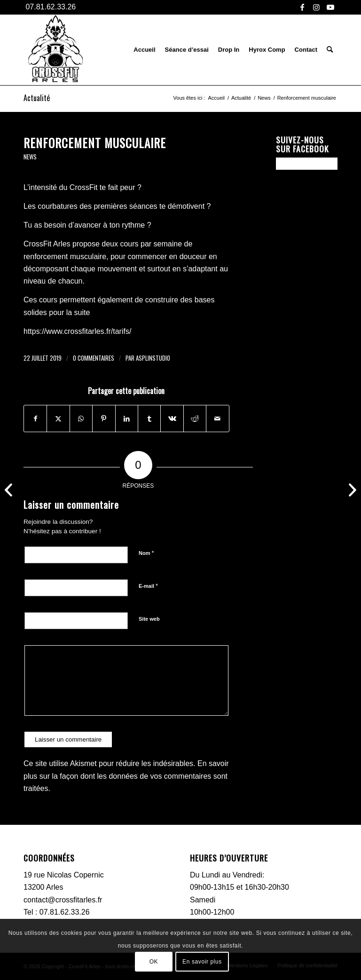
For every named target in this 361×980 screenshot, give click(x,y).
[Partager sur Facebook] (35, 419)
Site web (149, 619)
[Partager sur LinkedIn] (127, 419)
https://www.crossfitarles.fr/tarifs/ (77, 331)
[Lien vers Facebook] (302, 7)
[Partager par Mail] (218, 419)
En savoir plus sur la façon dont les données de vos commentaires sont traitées (126, 776)
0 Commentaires (94, 358)
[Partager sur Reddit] (195, 419)
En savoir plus (202, 962)
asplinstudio (153, 358)
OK (154, 962)
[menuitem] (144, 50)
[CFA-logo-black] (55, 50)
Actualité (37, 98)
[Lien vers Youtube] (330, 7)
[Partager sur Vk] (172, 419)
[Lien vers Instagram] (316, 7)
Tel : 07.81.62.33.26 (57, 912)
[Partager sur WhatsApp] (81, 419)
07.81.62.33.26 (50, 7)
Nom (146, 553)
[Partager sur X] (58, 419)
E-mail (148, 586)
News (30, 157)
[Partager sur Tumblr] (149, 419)
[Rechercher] (330, 50)
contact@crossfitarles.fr (63, 900)
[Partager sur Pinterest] (104, 419)
